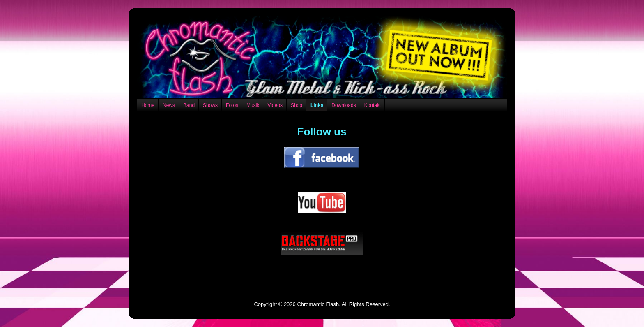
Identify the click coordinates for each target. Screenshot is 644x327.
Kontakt (373, 105)
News (169, 105)
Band (189, 105)
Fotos (232, 105)
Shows (210, 105)
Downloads (344, 105)
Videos (275, 105)
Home (148, 105)
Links (317, 105)
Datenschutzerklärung (322, 280)
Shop (297, 105)
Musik (253, 105)
